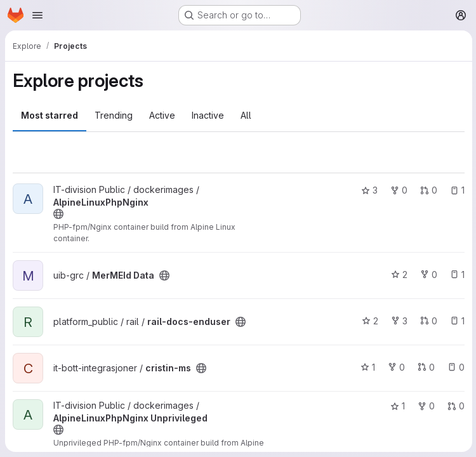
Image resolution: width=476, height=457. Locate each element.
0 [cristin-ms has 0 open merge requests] (425, 367)
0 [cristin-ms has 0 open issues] (455, 367)
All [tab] (246, 115)
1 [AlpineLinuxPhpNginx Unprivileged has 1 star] (396, 406)
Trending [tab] (114, 115)
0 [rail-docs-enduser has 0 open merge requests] (427, 321)
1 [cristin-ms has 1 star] (367, 367)
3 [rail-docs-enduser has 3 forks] (398, 321)
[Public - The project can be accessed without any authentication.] (58, 214)
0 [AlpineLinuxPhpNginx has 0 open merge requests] (427, 190)
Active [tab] (162, 115)
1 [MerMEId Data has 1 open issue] (456, 275)
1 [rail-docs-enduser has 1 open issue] (456, 321)
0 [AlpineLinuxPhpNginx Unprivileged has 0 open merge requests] (455, 406)
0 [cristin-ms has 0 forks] (395, 367)
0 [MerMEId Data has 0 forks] (427, 275)
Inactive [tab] (208, 115)
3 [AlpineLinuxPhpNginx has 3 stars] (368, 190)
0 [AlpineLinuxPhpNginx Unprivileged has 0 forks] (425, 406)
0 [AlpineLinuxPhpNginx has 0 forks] (398, 190)
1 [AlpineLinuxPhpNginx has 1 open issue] (456, 190)
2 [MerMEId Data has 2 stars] (398, 275)
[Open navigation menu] (37, 15)
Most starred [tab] (50, 115)
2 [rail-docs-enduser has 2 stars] (369, 321)
